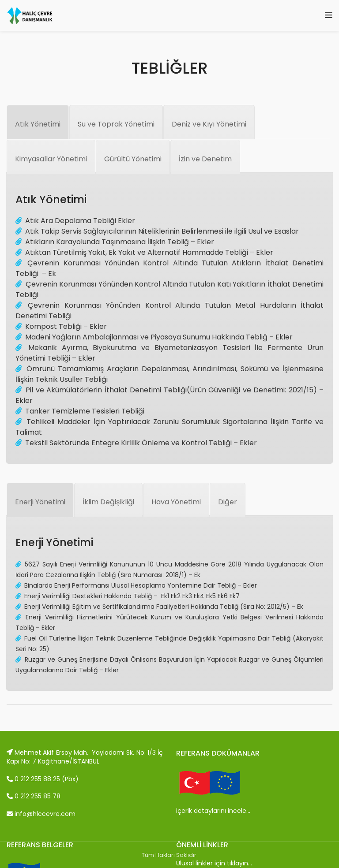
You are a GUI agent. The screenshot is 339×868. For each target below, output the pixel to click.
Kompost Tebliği (53, 326)
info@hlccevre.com (41, 814)
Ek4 (199, 596)
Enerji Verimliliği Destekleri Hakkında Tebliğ (88, 596)
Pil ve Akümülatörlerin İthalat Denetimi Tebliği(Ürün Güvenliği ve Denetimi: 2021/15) (171, 390)
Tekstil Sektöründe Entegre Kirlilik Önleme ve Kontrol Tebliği (128, 443)
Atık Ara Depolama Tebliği (72, 221)
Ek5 (211, 596)
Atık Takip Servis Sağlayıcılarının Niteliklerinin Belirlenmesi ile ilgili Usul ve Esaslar (162, 231)
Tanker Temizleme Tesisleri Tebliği (84, 411)
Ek (52, 274)
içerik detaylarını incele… (213, 811)
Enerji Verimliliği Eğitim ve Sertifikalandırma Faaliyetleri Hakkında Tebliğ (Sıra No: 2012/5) (157, 607)
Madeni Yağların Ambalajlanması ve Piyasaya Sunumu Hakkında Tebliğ (146, 337)
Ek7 (235, 596)
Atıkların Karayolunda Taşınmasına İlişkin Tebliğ (107, 242)
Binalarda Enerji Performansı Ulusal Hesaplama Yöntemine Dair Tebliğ (130, 585)
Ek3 (187, 596)
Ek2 (176, 596)
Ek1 (165, 596)
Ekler (126, 221)
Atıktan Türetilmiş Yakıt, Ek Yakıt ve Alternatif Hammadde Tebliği (137, 252)
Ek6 (223, 596)
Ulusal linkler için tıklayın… (214, 863)
